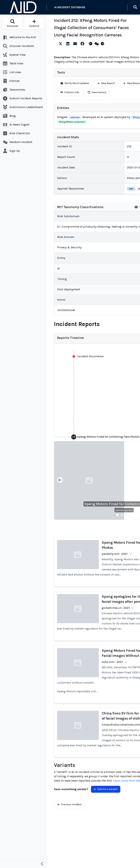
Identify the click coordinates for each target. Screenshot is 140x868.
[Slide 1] (117, 515)
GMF (131, 189)
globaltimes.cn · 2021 (116, 608)
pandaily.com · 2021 (115, 554)
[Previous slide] (60, 480)
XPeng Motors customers (72, 122)
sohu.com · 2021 (112, 662)
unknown (75, 117)
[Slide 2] (122, 515)
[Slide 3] (126, 515)
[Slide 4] (131, 515)
